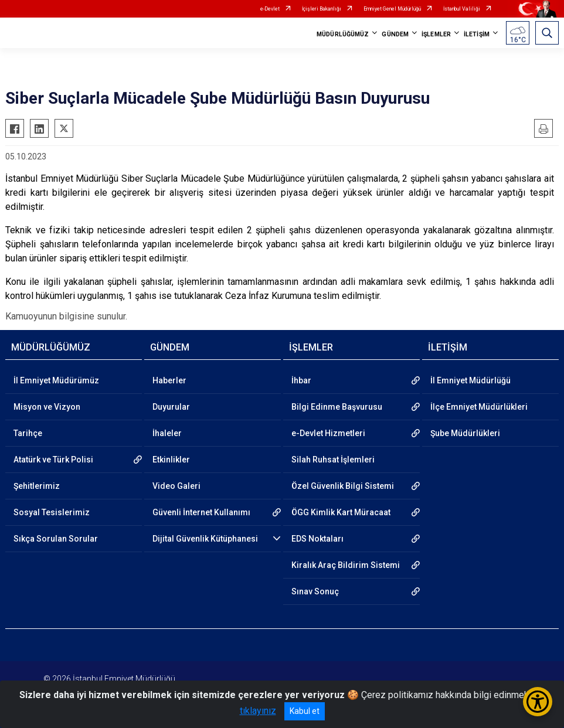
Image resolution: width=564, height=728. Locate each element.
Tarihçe (28, 433)
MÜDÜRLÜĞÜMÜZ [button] (343, 34)
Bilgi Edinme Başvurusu (337, 407)
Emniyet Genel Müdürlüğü (392, 9)
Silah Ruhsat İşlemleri (333, 460)
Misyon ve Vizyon (47, 407)
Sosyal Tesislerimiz (52, 512)
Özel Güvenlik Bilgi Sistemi (343, 486)
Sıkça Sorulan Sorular (56, 539)
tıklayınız (258, 711)
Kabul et (305, 711)
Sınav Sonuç (315, 591)
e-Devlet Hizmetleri (328, 433)
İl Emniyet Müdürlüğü (470, 380)
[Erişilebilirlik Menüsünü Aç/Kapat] (538, 702)
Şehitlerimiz (37, 486)
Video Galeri (176, 486)
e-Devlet (270, 9)
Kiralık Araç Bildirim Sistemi (346, 565)
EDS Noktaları (317, 539)
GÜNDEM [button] (395, 34)
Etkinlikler (171, 460)
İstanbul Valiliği (462, 9)
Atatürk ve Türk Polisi (53, 460)
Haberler (169, 380)
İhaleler (167, 433)
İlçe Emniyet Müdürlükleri (479, 407)
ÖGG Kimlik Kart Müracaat (341, 512)
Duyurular (171, 407)
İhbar (301, 380)
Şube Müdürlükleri (465, 433)
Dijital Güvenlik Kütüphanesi (205, 539)
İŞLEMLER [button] (436, 34)
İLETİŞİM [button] (477, 34)
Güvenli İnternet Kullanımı (201, 512)
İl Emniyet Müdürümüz (56, 380)
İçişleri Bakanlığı (322, 9)
